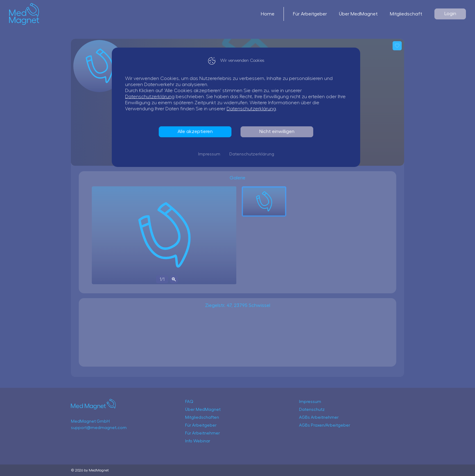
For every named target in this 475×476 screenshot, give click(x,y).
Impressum (211, 154)
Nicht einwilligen (278, 131)
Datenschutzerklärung (151, 97)
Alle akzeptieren (197, 131)
